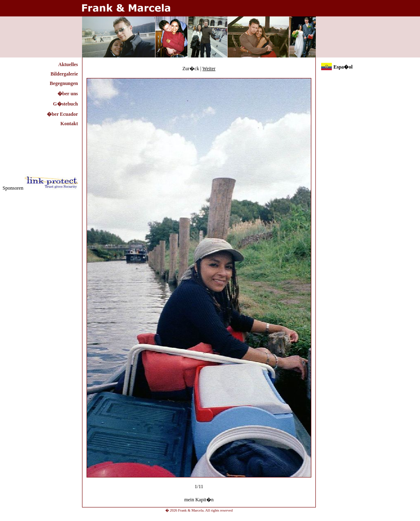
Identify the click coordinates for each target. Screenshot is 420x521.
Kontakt (69, 124)
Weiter (209, 69)
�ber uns (68, 94)
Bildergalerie (64, 74)
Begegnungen (64, 83)
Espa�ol (343, 67)
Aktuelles (68, 64)
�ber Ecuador (62, 114)
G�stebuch (65, 104)
